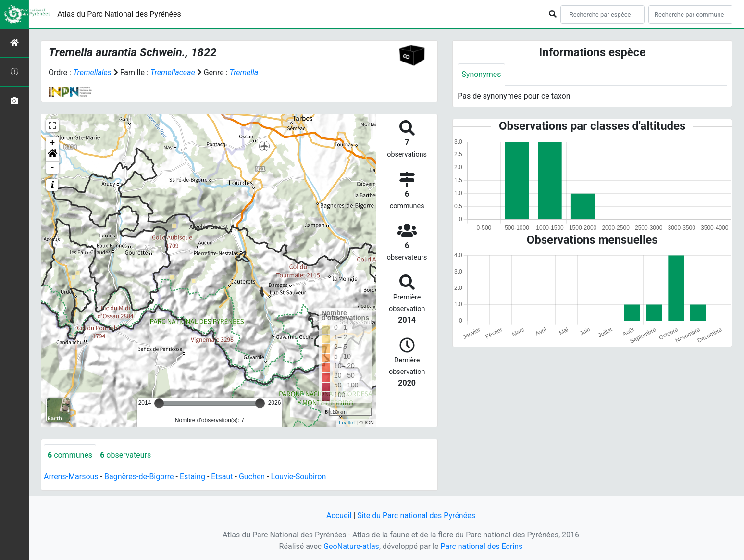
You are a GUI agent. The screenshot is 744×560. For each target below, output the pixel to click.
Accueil (339, 516)
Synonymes (481, 74)
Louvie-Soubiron (299, 477)
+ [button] (53, 143)
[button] (52, 155)
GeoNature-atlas (351, 546)
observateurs (125, 455)
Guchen (252, 477)
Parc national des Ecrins (481, 546)
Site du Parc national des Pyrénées (416, 516)
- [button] (53, 168)
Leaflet (347, 423)
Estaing (192, 477)
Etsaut (222, 477)
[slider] (159, 403)
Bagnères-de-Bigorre (139, 477)
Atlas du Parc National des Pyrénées (119, 14)
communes (70, 455)
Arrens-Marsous (71, 477)
